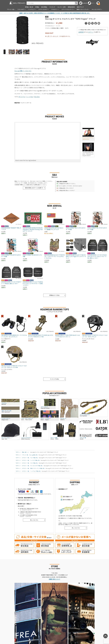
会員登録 (81, 32)
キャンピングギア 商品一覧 (36, 466)
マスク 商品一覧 (34, 463)
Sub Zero (37, 97)
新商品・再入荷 (29, 7)
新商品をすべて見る (54, 295)
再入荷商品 (44, 7)
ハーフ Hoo (30, 97)
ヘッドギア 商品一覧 (35, 460)
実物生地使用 (71, 7)
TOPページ (18, 452)
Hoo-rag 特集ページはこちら (23, 71)
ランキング (52, 7)
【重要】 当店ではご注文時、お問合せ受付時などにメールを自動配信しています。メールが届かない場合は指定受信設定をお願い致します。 (54, 13)
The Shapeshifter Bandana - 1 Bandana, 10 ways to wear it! (88, 150)
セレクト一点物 (61, 7)
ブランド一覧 (25, 455)
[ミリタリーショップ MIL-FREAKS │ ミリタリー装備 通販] (17, 3)
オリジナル (22, 97)
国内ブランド (80, 7)
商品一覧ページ (26, 452)
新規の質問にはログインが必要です (34, 188)
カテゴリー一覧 (26, 458)
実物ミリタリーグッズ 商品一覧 (37, 468)
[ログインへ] (92, 3)
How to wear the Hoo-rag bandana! (88, 134)
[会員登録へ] (83, 3)
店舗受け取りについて (55, 579)
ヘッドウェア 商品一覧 (35, 471)
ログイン (91, 32)
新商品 (37, 7)
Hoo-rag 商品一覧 (33, 455)
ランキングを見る (54, 379)
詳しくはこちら (34, 520)
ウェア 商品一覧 (34, 458)
